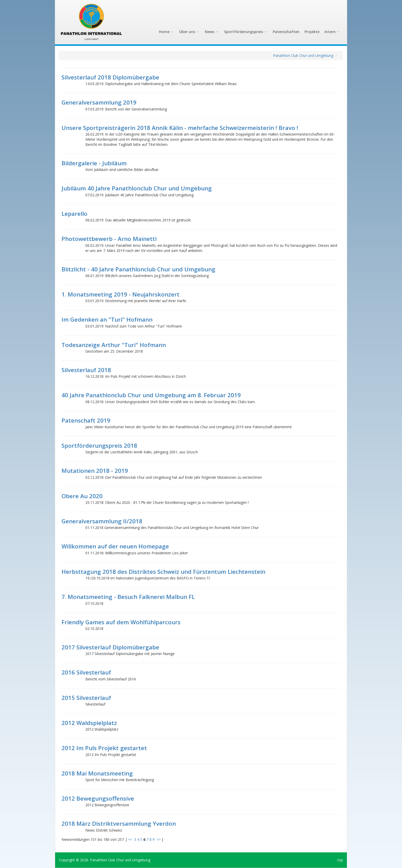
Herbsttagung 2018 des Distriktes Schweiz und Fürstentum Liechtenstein (163, 572)
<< (130, 839)
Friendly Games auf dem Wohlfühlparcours (121, 622)
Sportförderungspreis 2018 (99, 446)
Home (167, 32)
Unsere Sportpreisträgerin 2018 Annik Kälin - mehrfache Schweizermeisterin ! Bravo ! (180, 128)
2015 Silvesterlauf (86, 698)
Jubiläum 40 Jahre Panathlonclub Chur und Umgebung (137, 188)
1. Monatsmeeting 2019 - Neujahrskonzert (120, 294)
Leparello (74, 214)
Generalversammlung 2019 (99, 102)
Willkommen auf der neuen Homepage (115, 546)
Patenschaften (286, 32)
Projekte (312, 32)
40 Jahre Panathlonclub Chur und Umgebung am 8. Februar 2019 (151, 395)
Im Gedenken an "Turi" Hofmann (107, 319)
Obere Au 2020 (82, 496)
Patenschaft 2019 (86, 420)
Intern (332, 32)
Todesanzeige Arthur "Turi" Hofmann (114, 345)
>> (159, 839)
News (212, 32)
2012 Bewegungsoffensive (98, 798)
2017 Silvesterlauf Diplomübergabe (110, 647)
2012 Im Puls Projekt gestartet (104, 748)
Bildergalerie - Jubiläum (94, 163)
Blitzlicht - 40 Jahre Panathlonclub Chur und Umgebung (138, 269)
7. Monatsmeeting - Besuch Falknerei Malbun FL (128, 597)
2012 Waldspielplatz (89, 723)
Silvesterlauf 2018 (86, 370)
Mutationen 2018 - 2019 (95, 471)
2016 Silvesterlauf (86, 672)
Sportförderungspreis (246, 32)
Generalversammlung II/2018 (102, 521)
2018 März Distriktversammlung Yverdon (119, 824)
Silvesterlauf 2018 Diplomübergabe (110, 77)
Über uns (189, 32)
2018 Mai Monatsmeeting (97, 773)
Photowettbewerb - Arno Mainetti (109, 239)
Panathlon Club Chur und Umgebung (303, 55)
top (340, 860)
